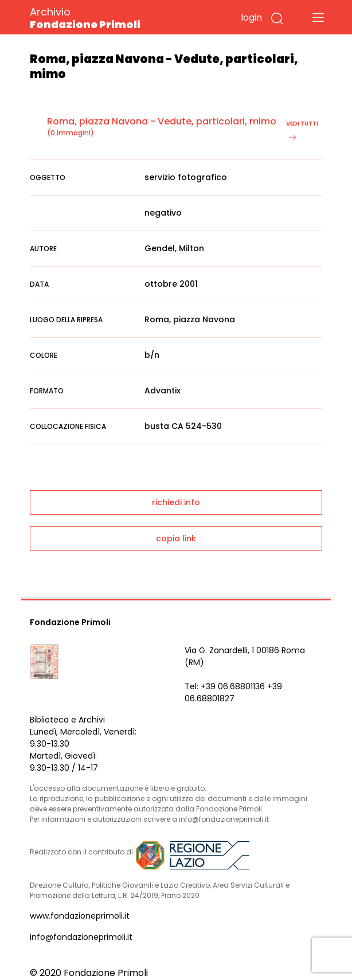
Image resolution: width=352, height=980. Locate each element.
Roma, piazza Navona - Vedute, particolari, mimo (162, 121)
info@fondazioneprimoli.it (81, 937)
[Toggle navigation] (318, 17)
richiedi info (176, 502)
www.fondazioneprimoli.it (80, 916)
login (251, 17)
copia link (176, 538)
